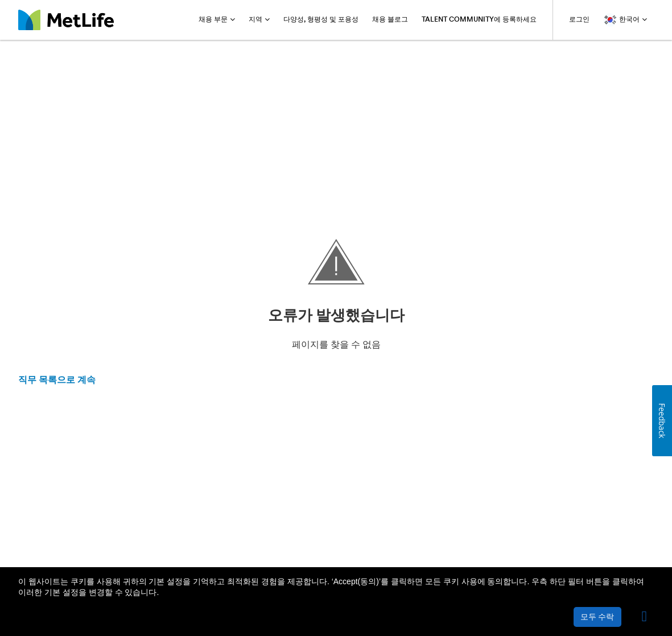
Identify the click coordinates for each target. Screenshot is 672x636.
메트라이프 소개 (47, 538)
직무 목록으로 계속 (57, 379)
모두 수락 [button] (597, 617)
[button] (645, 617)
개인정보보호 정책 (121, 538)
